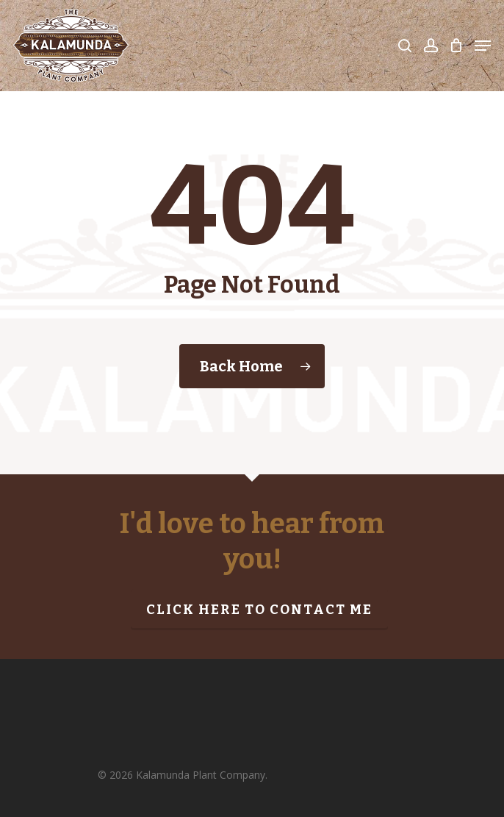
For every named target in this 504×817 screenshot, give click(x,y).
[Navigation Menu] (483, 46)
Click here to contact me (259, 610)
